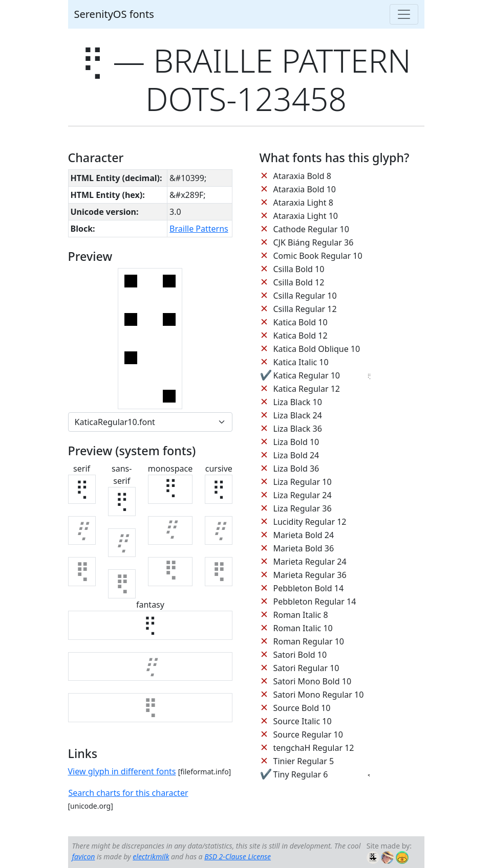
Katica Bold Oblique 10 (317, 349)
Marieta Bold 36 (304, 548)
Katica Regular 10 (307, 375)
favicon (84, 856)
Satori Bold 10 (300, 655)
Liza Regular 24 (303, 495)
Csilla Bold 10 (299, 269)
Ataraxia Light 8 (303, 203)
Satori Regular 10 (306, 668)
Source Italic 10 (303, 721)
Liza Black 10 (298, 402)
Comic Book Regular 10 (318, 256)
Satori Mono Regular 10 (319, 695)
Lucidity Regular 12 (310, 522)
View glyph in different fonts (122, 771)
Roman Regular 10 (309, 641)
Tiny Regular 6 (301, 774)
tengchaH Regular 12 (314, 748)
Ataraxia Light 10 (306, 216)
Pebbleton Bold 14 (309, 588)
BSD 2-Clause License (238, 856)
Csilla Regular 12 (305, 309)
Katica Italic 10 (301, 362)
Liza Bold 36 (296, 469)
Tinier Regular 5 (304, 761)
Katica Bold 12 (301, 336)
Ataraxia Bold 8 (302, 176)
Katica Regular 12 (307, 389)
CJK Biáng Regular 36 (314, 242)
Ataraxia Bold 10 (305, 189)
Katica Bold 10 (301, 322)
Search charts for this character (129, 793)
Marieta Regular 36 (310, 575)
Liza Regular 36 (303, 508)
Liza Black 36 (298, 429)
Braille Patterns (199, 229)
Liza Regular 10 (303, 482)
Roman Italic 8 (301, 615)
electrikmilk (151, 856)
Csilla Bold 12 (299, 282)
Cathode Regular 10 (311, 229)
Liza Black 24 (298, 415)
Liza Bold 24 (296, 455)
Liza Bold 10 (296, 442)
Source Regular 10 (308, 735)
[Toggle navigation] (404, 14)
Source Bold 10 (302, 708)
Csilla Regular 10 (305, 296)
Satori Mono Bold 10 (313, 681)
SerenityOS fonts (114, 14)
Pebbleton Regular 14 (315, 602)
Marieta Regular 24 (310, 562)
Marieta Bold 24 (304, 535)
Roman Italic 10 (303, 628)
